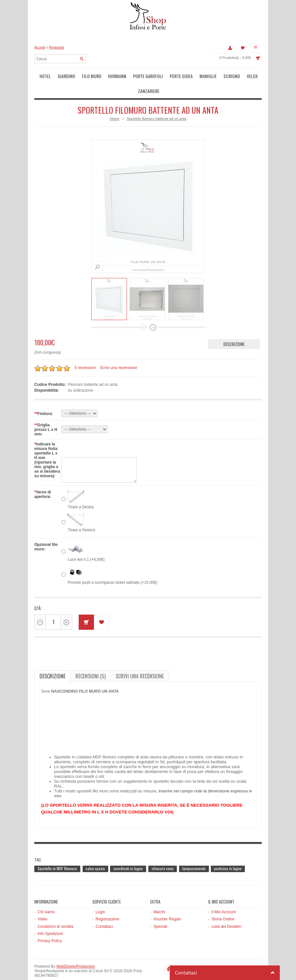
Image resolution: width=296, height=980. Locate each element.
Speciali (160, 911)
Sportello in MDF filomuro (57, 853)
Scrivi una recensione (118, 352)
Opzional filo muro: (46, 531)
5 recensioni (85, 352)
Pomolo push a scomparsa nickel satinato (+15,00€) (113, 567)
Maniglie (189, 75)
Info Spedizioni (50, 918)
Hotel (43, 75)
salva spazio (95, 853)
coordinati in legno (128, 853)
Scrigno (210, 75)
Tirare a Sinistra (81, 514)
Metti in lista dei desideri (102, 606)
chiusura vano (163, 853)
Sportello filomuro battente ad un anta (157, 103)
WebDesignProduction (76, 951)
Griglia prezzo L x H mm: (46, 414)
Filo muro (85, 75)
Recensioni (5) (91, 660)
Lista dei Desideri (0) (243, 48)
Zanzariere (249, 75)
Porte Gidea (165, 75)
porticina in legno (228, 853)
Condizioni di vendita (56, 911)
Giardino (62, 75)
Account (230, 48)
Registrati (56, 47)
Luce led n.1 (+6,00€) (86, 544)
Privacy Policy (50, 925)
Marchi (159, 896)
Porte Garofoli (135, 75)
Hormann (108, 75)
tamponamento (194, 853)
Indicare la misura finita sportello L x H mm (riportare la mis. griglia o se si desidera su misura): (47, 444)
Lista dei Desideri (226, 911)
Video (42, 903)
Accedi (40, 47)
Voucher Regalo (167, 903)
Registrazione (107, 903)
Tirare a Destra (81, 491)
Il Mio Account (224, 896)
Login (100, 896)
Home (114, 103)
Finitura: (44, 398)
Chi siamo (46, 896)
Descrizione (234, 328)
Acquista (86, 606)
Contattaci (104, 911)
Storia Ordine (223, 903)
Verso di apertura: (43, 478)
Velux (229, 75)
